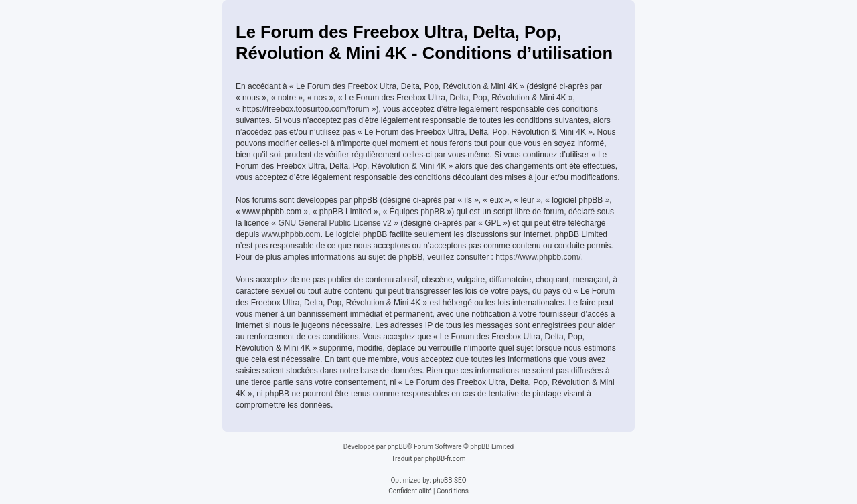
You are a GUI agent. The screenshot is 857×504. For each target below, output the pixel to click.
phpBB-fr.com (446, 459)
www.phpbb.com (291, 234)
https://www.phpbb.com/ (538, 257)
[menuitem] (410, 491)
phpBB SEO (449, 480)
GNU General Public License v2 (334, 223)
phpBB (397, 447)
